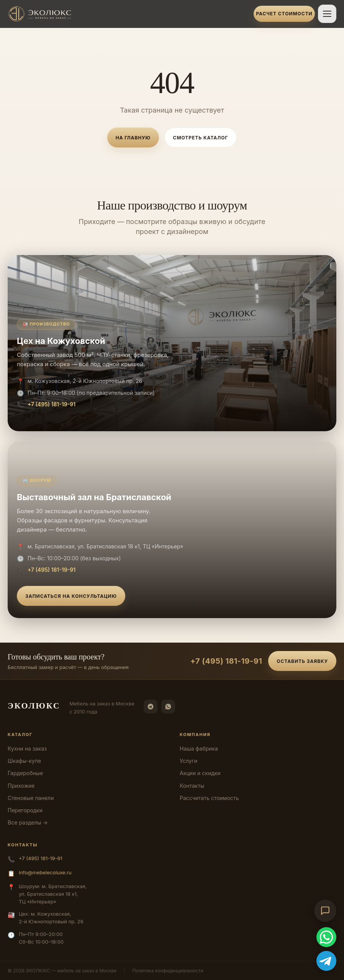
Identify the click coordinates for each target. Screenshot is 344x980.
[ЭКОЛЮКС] (128, 14)
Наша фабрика (199, 748)
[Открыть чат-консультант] (325, 911)
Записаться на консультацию (71, 596)
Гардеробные (25, 773)
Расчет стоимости (284, 14)
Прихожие (21, 786)
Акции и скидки (200, 773)
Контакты (192, 786)
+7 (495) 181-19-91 (52, 404)
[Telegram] (151, 707)
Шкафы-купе (24, 761)
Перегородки (25, 810)
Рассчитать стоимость (209, 798)
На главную (133, 138)
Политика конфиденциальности (168, 971)
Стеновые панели (31, 798)
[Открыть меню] (327, 14)
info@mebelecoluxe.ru (45, 872)
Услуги (188, 761)
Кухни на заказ (27, 748)
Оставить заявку (302, 661)
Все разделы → (28, 822)
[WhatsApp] (168, 707)
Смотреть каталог (201, 138)
